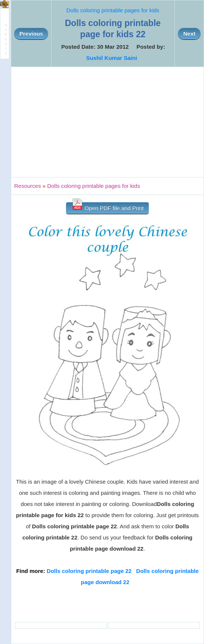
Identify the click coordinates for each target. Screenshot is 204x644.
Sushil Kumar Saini (112, 58)
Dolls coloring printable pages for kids (113, 10)
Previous (31, 34)
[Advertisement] (107, 122)
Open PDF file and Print (108, 207)
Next (189, 34)
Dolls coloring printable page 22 (89, 571)
